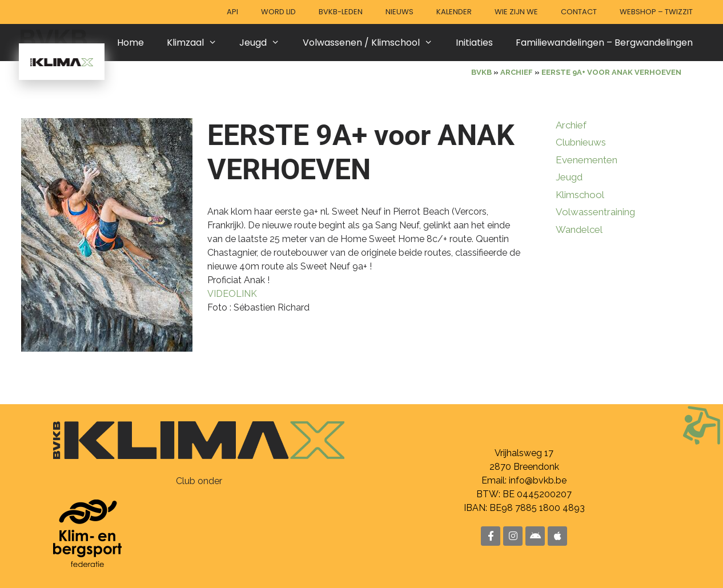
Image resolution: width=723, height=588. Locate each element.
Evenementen (587, 160)
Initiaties (474, 43)
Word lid (278, 12)
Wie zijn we (516, 12)
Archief (571, 125)
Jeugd (265, 43)
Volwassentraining (595, 212)
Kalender (454, 12)
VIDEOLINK (232, 294)
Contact (579, 12)
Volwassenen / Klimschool (373, 43)
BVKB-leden (341, 12)
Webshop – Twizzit (656, 12)
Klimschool (580, 195)
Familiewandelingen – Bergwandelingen (604, 43)
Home (130, 43)
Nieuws (399, 12)
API (232, 12)
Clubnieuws (581, 142)
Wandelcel (579, 229)
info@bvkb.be (538, 480)
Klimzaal (198, 43)
